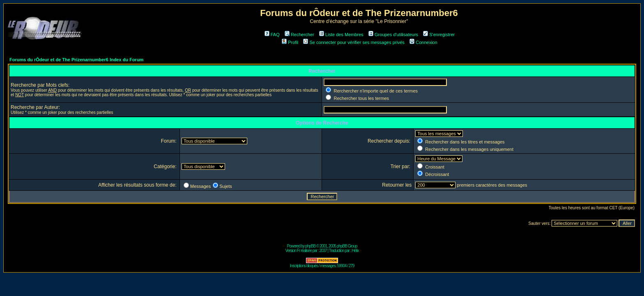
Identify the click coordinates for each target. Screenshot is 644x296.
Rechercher (299, 35)
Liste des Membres (341, 35)
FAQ (272, 35)
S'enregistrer (439, 35)
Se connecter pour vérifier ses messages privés (354, 42)
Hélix (355, 251)
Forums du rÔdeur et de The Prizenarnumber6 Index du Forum (76, 60)
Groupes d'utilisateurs (393, 35)
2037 (323, 251)
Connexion (423, 42)
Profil (290, 42)
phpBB (310, 246)
